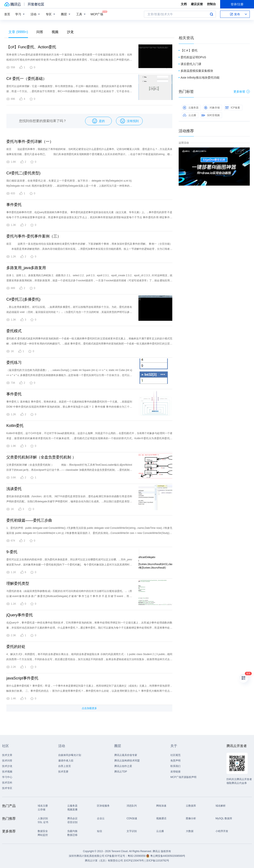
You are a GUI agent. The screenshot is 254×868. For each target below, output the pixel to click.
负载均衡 (72, 831)
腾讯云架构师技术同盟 (127, 761)
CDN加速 (132, 818)
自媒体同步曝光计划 (70, 755)
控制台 (211, 4)
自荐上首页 (65, 766)
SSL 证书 (43, 822)
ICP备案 (233, 108)
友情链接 (175, 772)
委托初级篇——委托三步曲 (29, 520)
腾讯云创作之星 (123, 766)
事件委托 (14, 205)
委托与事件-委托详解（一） (30, 142)
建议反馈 (197, 4)
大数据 (190, 831)
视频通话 (161, 818)
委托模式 (14, 331)
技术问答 (7, 761)
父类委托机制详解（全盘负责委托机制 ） (41, 457)
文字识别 (132, 831)
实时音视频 (211, 115)
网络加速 (161, 806)
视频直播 (72, 810)
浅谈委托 (14, 489)
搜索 (211, 14)
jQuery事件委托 (20, 615)
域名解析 (221, 806)
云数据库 (191, 806)
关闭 (247, 152)
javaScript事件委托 (22, 678)
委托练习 (14, 362)
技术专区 (7, 788)
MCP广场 (97, 14)
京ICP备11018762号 (158, 861)
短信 (99, 831)
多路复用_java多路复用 (26, 268)
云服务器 (191, 108)
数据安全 (43, 831)
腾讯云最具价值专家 (126, 755)
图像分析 (191, 818)
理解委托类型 (18, 583)
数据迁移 (72, 835)
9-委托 (12, 552)
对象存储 (212, 108)
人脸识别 (43, 818)
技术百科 (7, 783)
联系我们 (175, 766)
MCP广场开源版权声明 (183, 777)
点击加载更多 (89, 708)
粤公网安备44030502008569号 (168, 856)
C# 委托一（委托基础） (26, 79)
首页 (7, 14)
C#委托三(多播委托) (23, 299)
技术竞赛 (63, 772)
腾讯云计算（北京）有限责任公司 (104, 861)
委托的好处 (16, 647)
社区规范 (175, 755)
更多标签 (242, 92)
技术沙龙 (7, 766)
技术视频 (7, 772)
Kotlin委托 (15, 426)
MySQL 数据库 (224, 818)
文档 (184, 4)
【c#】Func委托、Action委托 (31, 47)
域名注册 (43, 806)
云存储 (41, 810)
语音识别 (72, 822)
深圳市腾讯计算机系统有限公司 (87, 856)
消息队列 (132, 806)
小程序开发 (222, 831)
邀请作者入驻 (66, 761)
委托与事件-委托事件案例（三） (34, 236)
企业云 (101, 818)
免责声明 (175, 761)
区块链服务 (103, 806)
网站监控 (43, 835)
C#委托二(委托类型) (23, 173)
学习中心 (7, 777)
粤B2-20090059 (137, 856)
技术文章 (7, 755)
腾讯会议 (72, 818)
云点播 (189, 115)
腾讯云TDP (121, 772)
